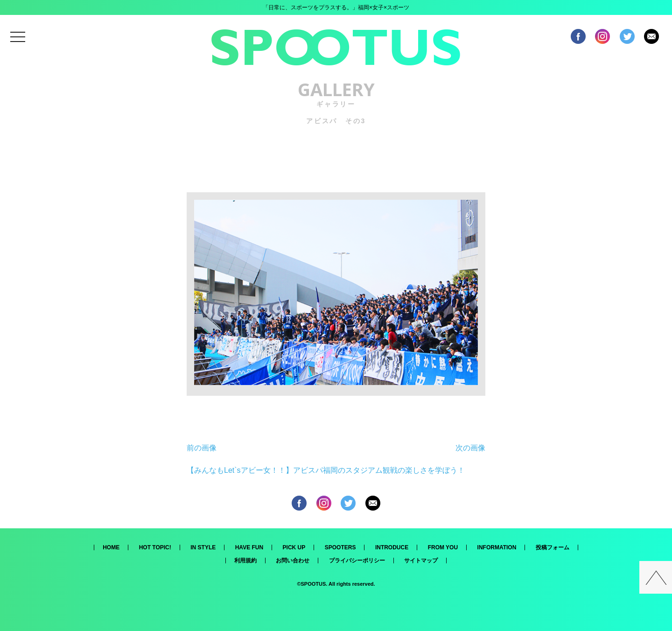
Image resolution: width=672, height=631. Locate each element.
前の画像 (202, 448)
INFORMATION (497, 547)
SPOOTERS (340, 547)
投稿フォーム (553, 547)
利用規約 (245, 561)
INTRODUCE (392, 547)
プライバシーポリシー (357, 561)
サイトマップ (421, 561)
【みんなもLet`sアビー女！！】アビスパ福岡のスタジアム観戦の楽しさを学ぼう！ (326, 470)
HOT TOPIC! (155, 547)
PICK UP (294, 547)
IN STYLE (203, 547)
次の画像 (470, 448)
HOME (111, 547)
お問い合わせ (293, 561)
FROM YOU (443, 547)
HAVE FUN (249, 547)
